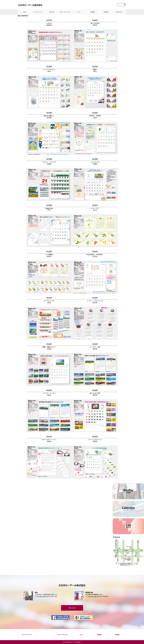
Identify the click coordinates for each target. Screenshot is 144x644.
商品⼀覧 (52, 12)
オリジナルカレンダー (65, 12)
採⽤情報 (106, 12)
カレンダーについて (38, 12)
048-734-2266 (92, 596)
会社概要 (92, 12)
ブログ (79, 12)
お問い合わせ (119, 12)
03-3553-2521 (42, 596)
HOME (25, 12)
